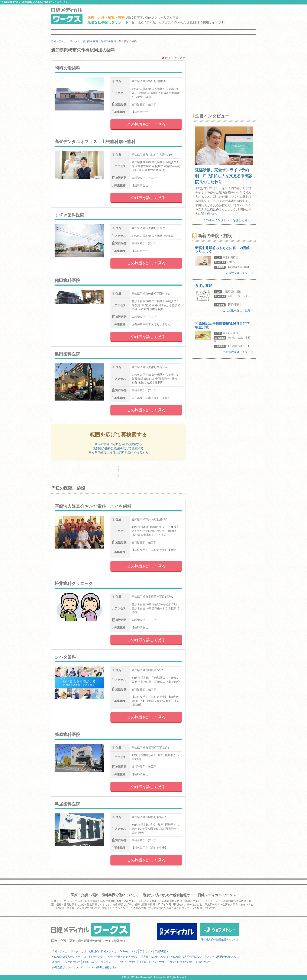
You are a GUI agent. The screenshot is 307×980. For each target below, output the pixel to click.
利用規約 (94, 951)
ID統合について (160, 957)
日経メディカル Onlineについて (119, 951)
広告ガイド (146, 951)
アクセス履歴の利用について (223, 957)
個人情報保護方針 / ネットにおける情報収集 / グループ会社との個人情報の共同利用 (100, 957)
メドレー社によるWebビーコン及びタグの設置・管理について (175, 962)
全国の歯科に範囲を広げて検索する (118, 444)
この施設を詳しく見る (146, 124)
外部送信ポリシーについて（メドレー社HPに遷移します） (86, 967)
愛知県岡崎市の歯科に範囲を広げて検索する (118, 453)
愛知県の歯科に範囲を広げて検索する (118, 448)
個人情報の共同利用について (188, 957)
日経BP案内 (162, 951)
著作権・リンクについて (66, 962)
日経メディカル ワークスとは (69, 951)
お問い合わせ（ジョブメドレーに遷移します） (110, 962)
